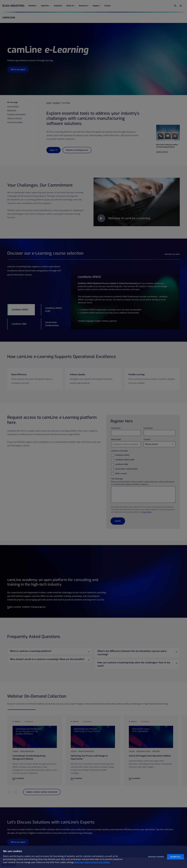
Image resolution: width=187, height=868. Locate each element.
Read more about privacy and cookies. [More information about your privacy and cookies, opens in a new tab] (92, 862)
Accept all (175, 857)
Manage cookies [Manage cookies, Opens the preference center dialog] (156, 857)
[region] (93, 857)
